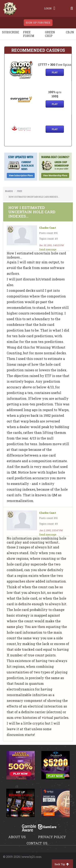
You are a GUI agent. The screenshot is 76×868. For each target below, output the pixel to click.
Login (50, 8)
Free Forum (29, 34)
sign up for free (38, 23)
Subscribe (11, 32)
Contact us (37, 843)
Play (55, 72)
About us (17, 837)
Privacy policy (52, 837)
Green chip (50, 34)
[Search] (72, 8)
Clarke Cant (48, 228)
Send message (48, 249)
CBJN (70, 32)
